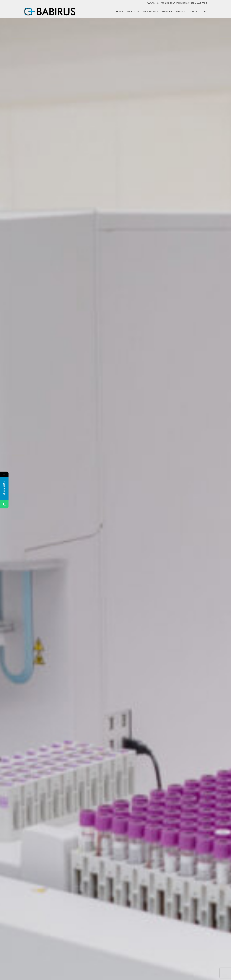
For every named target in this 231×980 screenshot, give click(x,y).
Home (119, 12)
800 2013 (170, 3)
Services (167, 12)
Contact (194, 12)
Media (180, 12)
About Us (133, 12)
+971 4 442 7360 (198, 3)
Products (149, 12)
